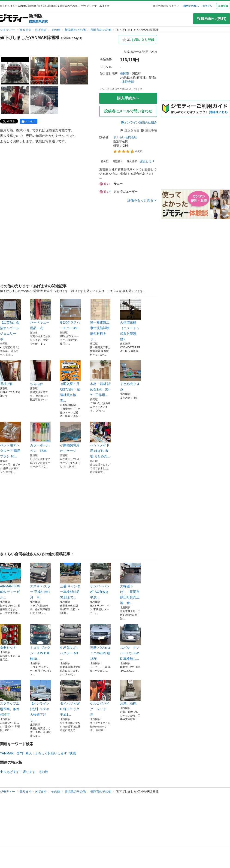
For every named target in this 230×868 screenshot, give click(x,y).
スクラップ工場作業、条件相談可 (10, 698)
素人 (29, 753)
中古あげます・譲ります (18, 772)
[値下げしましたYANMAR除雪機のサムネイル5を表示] (44, 100)
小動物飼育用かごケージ (70, 437)
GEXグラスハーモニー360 (70, 314)
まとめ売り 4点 (130, 376)
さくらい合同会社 (125, 137)
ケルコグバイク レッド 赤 (100, 698)
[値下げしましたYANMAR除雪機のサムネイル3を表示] (74, 71)
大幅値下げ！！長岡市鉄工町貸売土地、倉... (130, 584)
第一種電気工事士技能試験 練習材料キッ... (100, 320)
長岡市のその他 (101, 30)
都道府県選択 (38, 21)
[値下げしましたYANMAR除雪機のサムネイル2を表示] (44, 71)
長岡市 (125, 74)
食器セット (10, 637)
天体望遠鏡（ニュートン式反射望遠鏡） (130, 320)
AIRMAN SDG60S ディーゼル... (10, 581)
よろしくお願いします (51, 753)
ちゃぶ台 (40, 373)
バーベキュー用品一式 (40, 314)
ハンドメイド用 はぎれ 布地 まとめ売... (100, 440)
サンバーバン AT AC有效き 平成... (100, 581)
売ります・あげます (33, 30)
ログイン (207, 6)
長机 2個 (10, 373)
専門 (20, 753)
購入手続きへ (128, 98)
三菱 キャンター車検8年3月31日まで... (70, 581)
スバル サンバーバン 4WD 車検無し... (130, 642)
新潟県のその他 (75, 30)
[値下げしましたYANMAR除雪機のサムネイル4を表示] (15, 100)
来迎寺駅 (128, 82)
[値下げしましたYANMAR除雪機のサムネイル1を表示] (15, 71)
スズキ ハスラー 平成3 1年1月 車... (40, 581)
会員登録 (223, 6)
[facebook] (29, 121)
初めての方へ (191, 6)
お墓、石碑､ (130, 693)
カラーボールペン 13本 (40, 437)
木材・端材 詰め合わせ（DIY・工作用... (100, 378)
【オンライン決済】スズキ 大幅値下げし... (40, 701)
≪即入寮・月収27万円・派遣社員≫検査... (70, 381)
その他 (56, 30)
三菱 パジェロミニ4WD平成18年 (100, 642)
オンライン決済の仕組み (139, 122)
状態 (73, 753)
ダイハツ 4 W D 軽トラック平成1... (70, 698)
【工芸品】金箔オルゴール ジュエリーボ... (10, 320)
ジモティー (8, 30)
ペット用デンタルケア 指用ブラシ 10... (10, 440)
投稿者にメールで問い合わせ (128, 111)
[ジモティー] (14, 19)
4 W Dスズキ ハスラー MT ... (70, 642)
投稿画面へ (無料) (212, 19)
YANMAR (7, 753)
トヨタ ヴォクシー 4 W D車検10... (40, 642)
